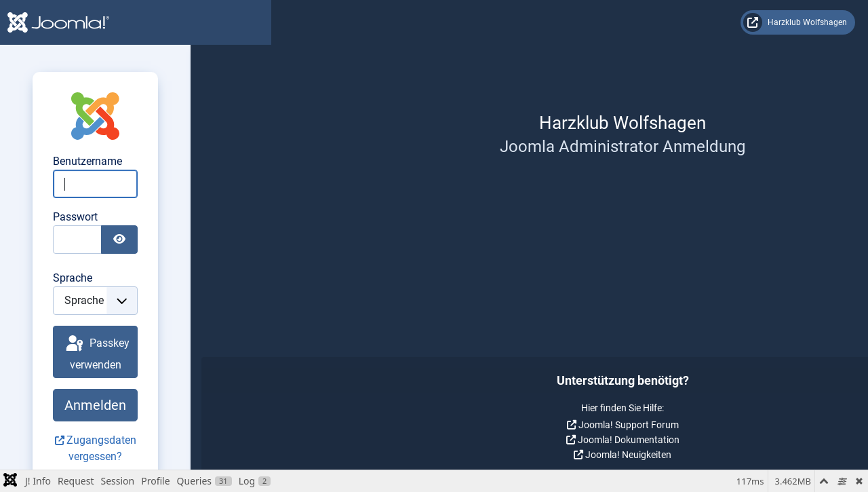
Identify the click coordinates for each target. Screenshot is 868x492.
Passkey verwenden (571, 344)
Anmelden (570, 389)
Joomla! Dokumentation (142, 440)
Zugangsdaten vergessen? (576, 424)
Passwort (477, 217)
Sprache (474, 278)
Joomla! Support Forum (142, 425)
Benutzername (489, 161)
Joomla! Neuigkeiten (141, 455)
